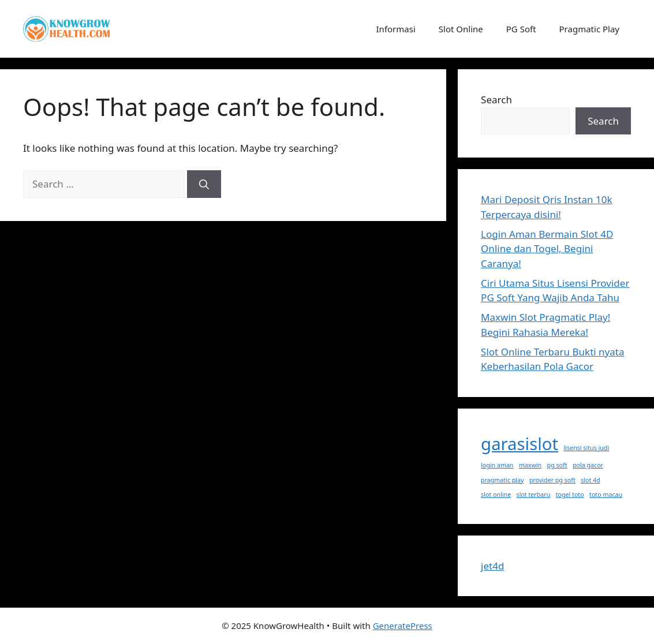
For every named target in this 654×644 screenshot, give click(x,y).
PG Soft (521, 29)
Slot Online (461, 29)
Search (496, 100)
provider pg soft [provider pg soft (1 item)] (552, 480)
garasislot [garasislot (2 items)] (520, 444)
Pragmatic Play (589, 29)
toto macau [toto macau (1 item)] (606, 495)
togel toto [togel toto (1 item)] (570, 495)
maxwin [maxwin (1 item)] (530, 465)
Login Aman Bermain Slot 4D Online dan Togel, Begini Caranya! (547, 249)
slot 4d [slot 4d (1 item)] (591, 480)
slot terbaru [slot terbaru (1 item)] (534, 495)
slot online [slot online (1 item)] (496, 495)
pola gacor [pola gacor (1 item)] (588, 465)
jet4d (492, 566)
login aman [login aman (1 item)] (497, 465)
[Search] (204, 184)
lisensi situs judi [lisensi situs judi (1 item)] (587, 448)
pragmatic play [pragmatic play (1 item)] (502, 480)
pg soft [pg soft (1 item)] (557, 465)
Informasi (396, 29)
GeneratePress (403, 626)
